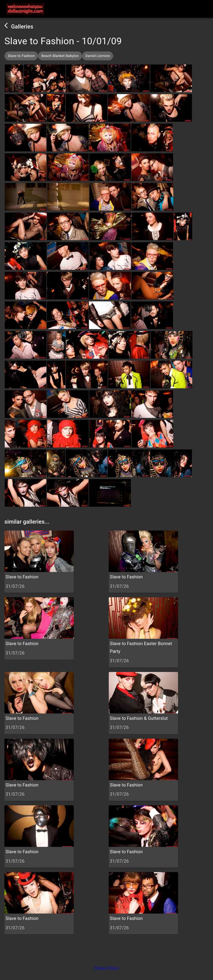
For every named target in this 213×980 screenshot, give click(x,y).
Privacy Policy (107, 968)
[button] (21, 56)
